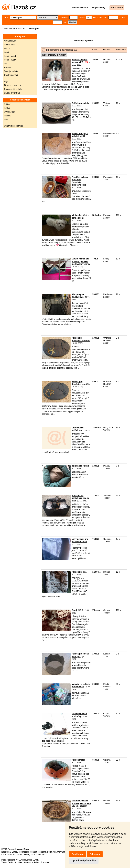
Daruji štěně (77, 610)
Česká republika (15, 862)
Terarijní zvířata (11, 71)
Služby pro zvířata (12, 93)
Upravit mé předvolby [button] (84, 861)
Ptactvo (7, 67)
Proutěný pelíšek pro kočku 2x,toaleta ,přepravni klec (80, 181)
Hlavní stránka (10, 28)
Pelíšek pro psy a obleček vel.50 (80, 135)
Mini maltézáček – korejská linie (80, 217)
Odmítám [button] (95, 854)
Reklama (42, 852)
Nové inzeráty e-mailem (54, 55)
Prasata (8, 116)
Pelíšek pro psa (79, 572)
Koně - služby (10, 60)
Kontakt (33, 852)
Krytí (6, 82)
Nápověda (6, 852)
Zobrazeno (121, 50)
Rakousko (46, 862)
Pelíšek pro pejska (80, 103)
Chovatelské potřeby (13, 89)
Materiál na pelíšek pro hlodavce (81, 685)
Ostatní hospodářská (13, 126)
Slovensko (28, 862)
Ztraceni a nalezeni (13, 85)
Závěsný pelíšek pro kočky (79, 715)
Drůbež (7, 104)
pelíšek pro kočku (80, 466)
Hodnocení (24, 852)
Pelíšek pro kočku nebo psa (80, 655)
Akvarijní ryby (10, 41)
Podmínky (52, 852)
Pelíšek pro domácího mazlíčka (81, 339)
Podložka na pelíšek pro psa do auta (80, 498)
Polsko (37, 862)
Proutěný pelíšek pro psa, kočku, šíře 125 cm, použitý (81, 803)
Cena (95, 50)
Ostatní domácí (11, 75)
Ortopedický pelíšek (78, 429)
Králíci (7, 108)
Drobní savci (10, 45)
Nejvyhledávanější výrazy (27, 860)
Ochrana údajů (64, 852)
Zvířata (22, 28)
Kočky (7, 48)
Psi (6, 64)
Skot (6, 119)
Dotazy (15, 852)
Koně (6, 52)
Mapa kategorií (8, 860)
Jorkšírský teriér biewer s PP (79, 61)
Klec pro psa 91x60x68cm (78, 296)
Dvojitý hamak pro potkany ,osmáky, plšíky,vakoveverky (81, 261)
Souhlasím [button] (77, 854)
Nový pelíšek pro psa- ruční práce (80, 540)
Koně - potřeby (11, 56)
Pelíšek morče (78, 760)
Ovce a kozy (10, 112)
